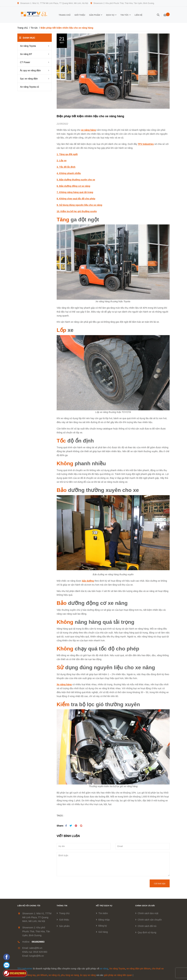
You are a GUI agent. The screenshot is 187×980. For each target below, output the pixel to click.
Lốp (61, 330)
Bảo (62, 490)
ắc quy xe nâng (88, 975)
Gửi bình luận (160, 884)
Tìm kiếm (103, 913)
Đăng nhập (104, 920)
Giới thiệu (64, 920)
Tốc (61, 441)
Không (65, 463)
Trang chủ (64, 913)
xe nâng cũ (54, 975)
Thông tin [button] (62, 906)
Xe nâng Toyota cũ (29, 87)
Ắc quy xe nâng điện (30, 70)
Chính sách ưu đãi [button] (145, 906)
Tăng (64, 220)
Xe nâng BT (26, 54)
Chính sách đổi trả (147, 926)
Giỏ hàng (103, 932)
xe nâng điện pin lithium (138, 969)
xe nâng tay (30, 975)
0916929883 (38, 942)
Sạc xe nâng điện (29, 79)
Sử (61, 667)
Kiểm (63, 704)
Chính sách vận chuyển (150, 920)
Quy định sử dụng (147, 932)
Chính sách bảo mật (148, 913)
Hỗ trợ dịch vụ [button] (104, 906)
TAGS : (60, 816)
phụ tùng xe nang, (70, 975)
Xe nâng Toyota (28, 46)
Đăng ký (103, 926)
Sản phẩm (64, 926)
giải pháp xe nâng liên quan (118, 975)
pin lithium (42, 975)
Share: (60, 826)
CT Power (25, 62)
